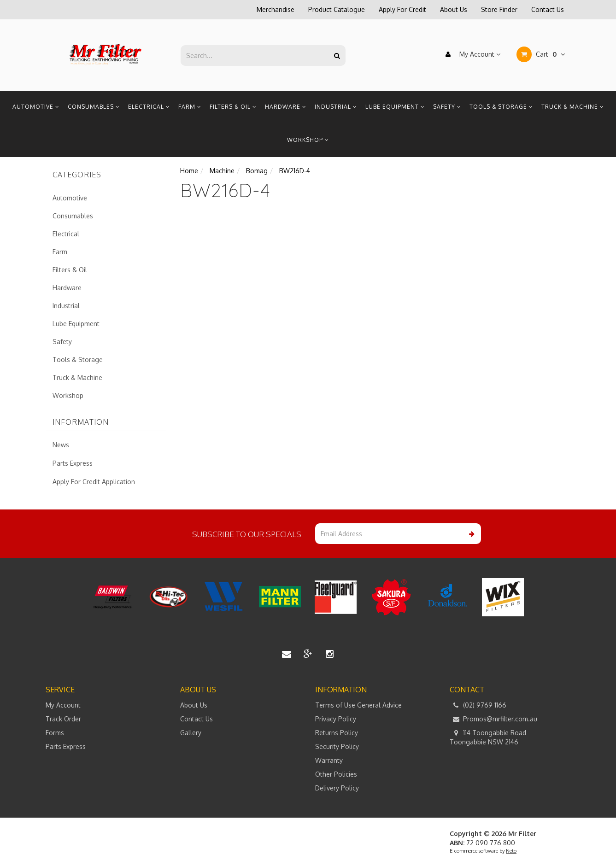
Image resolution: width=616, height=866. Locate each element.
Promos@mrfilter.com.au (493, 719)
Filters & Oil (233, 107)
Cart (541, 54)
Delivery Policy (337, 788)
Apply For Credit (402, 9)
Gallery (191, 733)
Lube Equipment (395, 107)
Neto (511, 851)
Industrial (336, 107)
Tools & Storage (501, 107)
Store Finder (499, 9)
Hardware (286, 107)
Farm (190, 107)
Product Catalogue (337, 9)
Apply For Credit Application (94, 482)
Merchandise (276, 9)
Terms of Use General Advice (358, 705)
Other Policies (336, 774)
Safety (447, 107)
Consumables (94, 107)
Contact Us (548, 9)
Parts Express (73, 463)
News (61, 445)
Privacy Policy (336, 719)
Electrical (149, 107)
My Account (471, 54)
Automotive (36, 107)
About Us (454, 9)
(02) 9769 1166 (478, 705)
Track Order (63, 719)
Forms (55, 733)
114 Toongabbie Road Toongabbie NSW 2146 (488, 737)
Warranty (329, 760)
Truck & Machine (573, 107)
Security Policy (337, 746)
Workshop (308, 140)
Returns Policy (337, 733)
